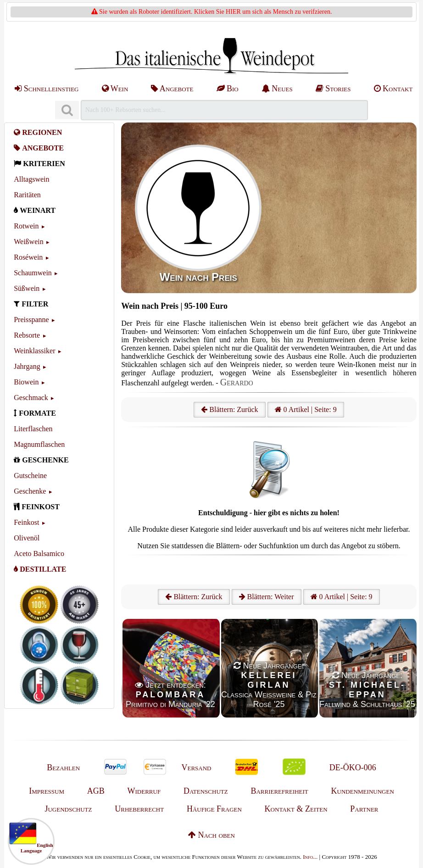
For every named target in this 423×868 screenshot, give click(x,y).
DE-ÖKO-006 (353, 768)
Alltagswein (31, 179)
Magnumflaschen (39, 444)
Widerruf (144, 791)
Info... (310, 857)
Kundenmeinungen (363, 791)
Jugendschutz (68, 809)
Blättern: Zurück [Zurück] (194, 597)
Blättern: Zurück (229, 409)
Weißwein (28, 242)
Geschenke (30, 491)
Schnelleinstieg (47, 89)
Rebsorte (27, 335)
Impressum (47, 791)
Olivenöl (27, 538)
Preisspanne (31, 320)
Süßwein (27, 288)
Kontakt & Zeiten (296, 809)
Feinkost (26, 522)
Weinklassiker (34, 351)
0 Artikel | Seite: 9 (306, 409)
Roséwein (28, 257)
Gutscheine (30, 476)
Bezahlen (63, 768)
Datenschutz (206, 791)
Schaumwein (33, 273)
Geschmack (31, 398)
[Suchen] (67, 110)
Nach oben (211, 835)
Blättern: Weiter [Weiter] (267, 597)
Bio (228, 89)
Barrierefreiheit (279, 791)
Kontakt (393, 89)
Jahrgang (27, 366)
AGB (96, 791)
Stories (333, 89)
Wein (115, 89)
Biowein (26, 382)
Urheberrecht (139, 809)
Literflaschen (33, 429)
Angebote (172, 89)
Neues (277, 89)
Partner (364, 809)
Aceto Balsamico (39, 554)
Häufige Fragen (214, 809)
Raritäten (27, 195)
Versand (196, 768)
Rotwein (26, 226)
